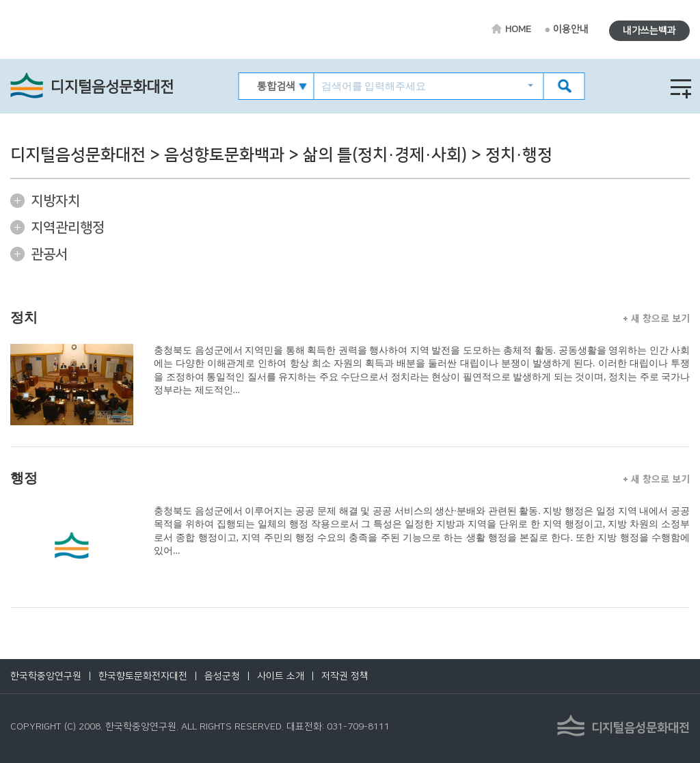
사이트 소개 (281, 676)
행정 (24, 478)
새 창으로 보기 (657, 318)
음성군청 (222, 676)
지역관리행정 (68, 228)
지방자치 (55, 201)
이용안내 (571, 29)
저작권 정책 (345, 676)
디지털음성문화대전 (112, 87)
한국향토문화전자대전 (143, 676)
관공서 (49, 254)
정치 (24, 317)
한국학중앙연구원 (46, 676)
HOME (518, 29)
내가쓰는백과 (649, 31)
